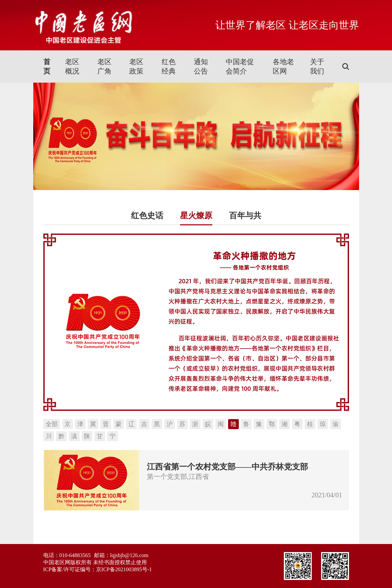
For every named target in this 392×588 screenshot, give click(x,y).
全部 (52, 424)
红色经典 (169, 66)
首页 (47, 66)
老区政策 (136, 66)
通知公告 (201, 66)
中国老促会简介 (240, 66)
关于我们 (317, 66)
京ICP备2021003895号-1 (124, 569)
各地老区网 (283, 66)
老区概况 (72, 66)
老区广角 (104, 66)
